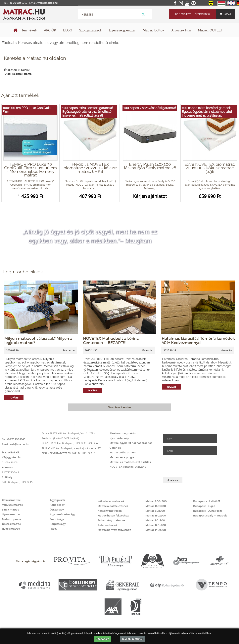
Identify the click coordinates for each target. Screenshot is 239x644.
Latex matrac (10, 510)
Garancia (115, 448)
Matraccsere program (123, 457)
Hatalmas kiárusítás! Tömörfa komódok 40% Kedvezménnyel (198, 340)
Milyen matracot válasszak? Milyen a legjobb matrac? (38, 340)
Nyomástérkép (119, 438)
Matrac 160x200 (156, 506)
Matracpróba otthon (123, 452)
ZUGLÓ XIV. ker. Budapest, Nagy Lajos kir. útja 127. (72, 448)
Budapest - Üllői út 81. (207, 501)
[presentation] (194, 466)
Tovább (14, 398)
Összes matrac (11, 524)
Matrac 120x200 (156, 525)
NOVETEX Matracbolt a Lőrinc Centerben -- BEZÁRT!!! (111, 340)
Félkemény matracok (111, 520)
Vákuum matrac (12, 505)
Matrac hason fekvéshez (113, 515)
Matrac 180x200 (156, 515)
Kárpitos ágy (58, 524)
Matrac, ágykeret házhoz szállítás (131, 443)
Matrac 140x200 (156, 530)
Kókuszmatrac (11, 500)
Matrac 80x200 (155, 511)
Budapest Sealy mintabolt (210, 515)
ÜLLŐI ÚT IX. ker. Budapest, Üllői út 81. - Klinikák (70, 443)
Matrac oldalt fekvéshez (113, 506)
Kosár (225, 14)
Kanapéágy (57, 505)
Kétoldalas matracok (111, 501)
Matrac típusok (12, 519)
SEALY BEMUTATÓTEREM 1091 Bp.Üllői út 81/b (69, 453)
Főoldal (8, 43)
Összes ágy (57, 510)
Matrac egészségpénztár (30, 561)
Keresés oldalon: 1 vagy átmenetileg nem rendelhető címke (69, 43)
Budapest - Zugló (204, 506)
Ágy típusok (57, 500)
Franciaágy (57, 519)
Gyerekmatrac (11, 514)
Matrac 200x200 (156, 501)
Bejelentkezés (183, 14)
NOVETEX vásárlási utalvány (128, 467)
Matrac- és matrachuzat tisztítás (130, 462)
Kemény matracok (110, 511)
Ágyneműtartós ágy (62, 514)
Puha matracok (108, 525)
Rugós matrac (11, 529)
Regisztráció (202, 14)
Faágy (54, 529)
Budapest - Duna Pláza (208, 511)
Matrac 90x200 (155, 520)
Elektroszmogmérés (123, 433)
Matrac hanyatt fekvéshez (114, 530)
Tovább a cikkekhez (120, 407)
